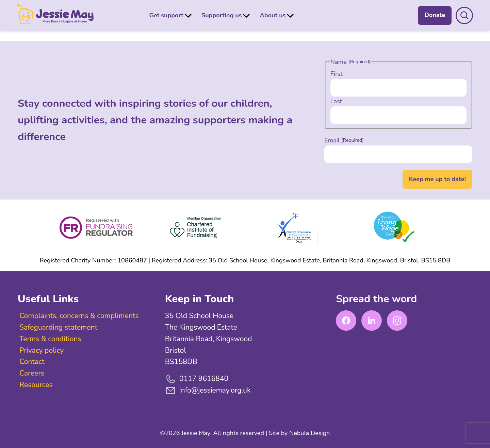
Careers (32, 373)
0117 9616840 (197, 379)
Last (336, 101)
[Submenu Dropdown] (188, 15)
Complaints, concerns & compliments (79, 316)
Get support (166, 15)
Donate (434, 15)
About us (273, 15)
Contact (32, 362)
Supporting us (222, 15)
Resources (36, 385)
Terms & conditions (50, 339)
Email (344, 140)
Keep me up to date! (437, 179)
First (337, 74)
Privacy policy (42, 350)
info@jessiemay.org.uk (208, 391)
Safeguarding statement (58, 327)
